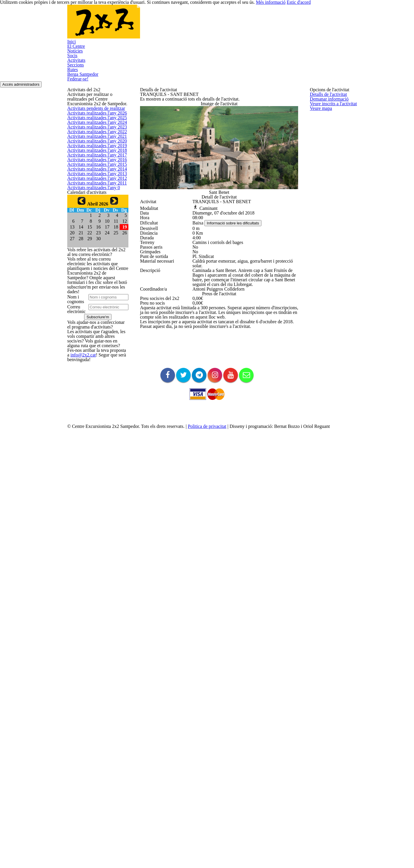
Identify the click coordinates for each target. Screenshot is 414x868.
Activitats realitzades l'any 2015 (94, 311)
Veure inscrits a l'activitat (331, 133)
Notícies (138, 25)
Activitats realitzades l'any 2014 (94, 325)
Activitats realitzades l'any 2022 (94, 214)
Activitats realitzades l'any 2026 (94, 158)
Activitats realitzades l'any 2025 (94, 172)
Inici (83, 25)
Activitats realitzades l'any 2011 (94, 367)
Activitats (189, 25)
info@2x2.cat (78, 774)
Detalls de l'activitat (327, 105)
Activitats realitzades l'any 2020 (94, 241)
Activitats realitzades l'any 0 (91, 380)
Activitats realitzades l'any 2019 (94, 255)
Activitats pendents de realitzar (94, 144)
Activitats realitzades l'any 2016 (94, 297)
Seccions (219, 25)
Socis (163, 25)
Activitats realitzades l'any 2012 (94, 353)
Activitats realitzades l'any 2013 (94, 339)
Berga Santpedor (281, 25)
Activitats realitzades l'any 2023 (94, 200)
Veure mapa (320, 147)
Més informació (315, 854)
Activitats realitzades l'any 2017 (94, 283)
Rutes (245, 25)
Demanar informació (327, 119)
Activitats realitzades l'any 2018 (94, 269)
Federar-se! (91, 51)
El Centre (108, 25)
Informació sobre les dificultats (237, 295)
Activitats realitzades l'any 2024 (94, 186)
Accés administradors (360, 59)
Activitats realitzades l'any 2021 (94, 227)
